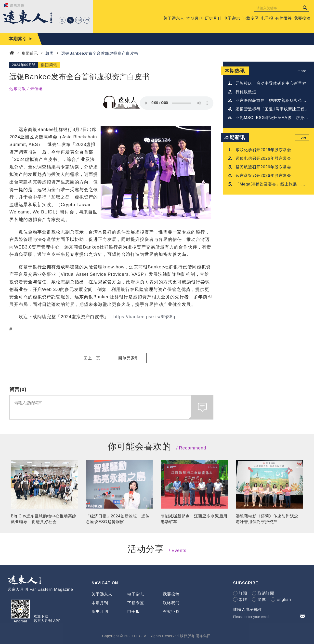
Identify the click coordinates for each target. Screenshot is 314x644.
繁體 (243, 599)
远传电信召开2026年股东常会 (263, 158)
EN (78, 20)
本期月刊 (100, 603)
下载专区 (136, 603)
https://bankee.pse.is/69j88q (144, 317)
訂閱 (243, 593)
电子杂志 (136, 594)
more (302, 71)
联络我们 (171, 603)
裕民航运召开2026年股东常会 (263, 167)
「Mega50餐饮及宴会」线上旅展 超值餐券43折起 (270, 185)
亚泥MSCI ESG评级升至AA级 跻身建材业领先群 (272, 118)
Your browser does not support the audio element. (177, 103)
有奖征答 (171, 611)
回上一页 (92, 358)
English (284, 599)
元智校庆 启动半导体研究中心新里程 (271, 83)
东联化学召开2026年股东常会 (263, 150)
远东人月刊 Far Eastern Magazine (40, 589)
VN (87, 20)
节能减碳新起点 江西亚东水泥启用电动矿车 (194, 519)
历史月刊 (100, 611)
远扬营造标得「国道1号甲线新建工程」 (272, 109)
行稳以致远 (246, 92)
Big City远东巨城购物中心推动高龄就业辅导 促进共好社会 (44, 519)
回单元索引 (129, 358)
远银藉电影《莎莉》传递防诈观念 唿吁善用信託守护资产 (269, 519)
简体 (262, 599)
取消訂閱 (266, 593)
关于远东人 (102, 594)
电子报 (134, 611)
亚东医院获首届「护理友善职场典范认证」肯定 (271, 101)
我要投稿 (171, 594)
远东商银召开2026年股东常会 (263, 176)
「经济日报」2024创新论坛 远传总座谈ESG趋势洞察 (118, 519)
